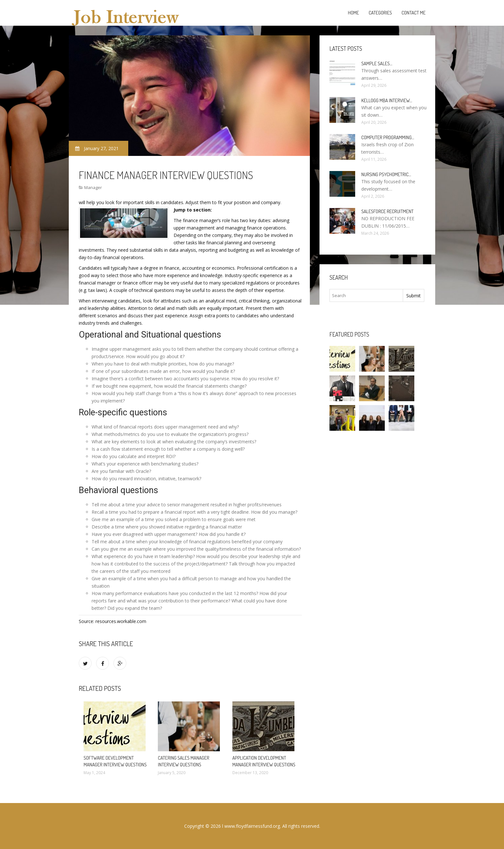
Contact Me (414, 13)
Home (353, 13)
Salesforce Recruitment (387, 211)
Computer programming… (388, 137)
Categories (380, 13)
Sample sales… (377, 63)
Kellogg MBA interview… (387, 100)
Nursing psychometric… (386, 174)
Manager (93, 187)
